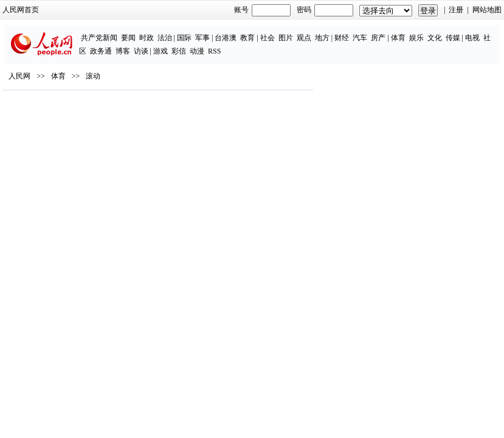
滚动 (93, 76)
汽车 (360, 38)
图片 (286, 38)
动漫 (197, 51)
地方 (322, 38)
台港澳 (226, 38)
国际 (184, 38)
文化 (435, 38)
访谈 (141, 51)
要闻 (128, 38)
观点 (304, 38)
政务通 (101, 51)
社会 (268, 38)
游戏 (161, 51)
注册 (456, 10)
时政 (147, 38)
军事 (202, 38)
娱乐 (416, 38)
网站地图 (487, 10)
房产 (378, 38)
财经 (342, 38)
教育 (247, 38)
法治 (165, 38)
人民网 (19, 76)
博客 (123, 51)
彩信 (179, 51)
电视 (472, 38)
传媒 (453, 38)
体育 (398, 38)
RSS (214, 51)
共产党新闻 (99, 38)
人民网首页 (21, 10)
